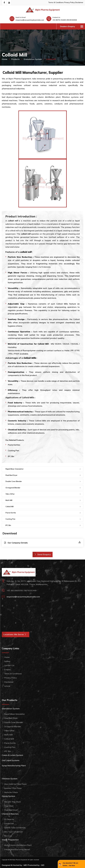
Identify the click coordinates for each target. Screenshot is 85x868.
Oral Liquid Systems (11, 760)
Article (6, 686)
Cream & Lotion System (12, 755)
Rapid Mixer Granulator (15, 469)
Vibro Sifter (10, 494)
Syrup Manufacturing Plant (14, 766)
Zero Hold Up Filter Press (14, 784)
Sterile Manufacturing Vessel (16, 849)
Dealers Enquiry (68, 26)
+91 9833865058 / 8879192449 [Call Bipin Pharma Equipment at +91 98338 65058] (22, 590)
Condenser (8, 823)
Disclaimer (79, 2)
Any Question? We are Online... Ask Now (70, 864)
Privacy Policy (69, 2)
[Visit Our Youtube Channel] (9, 3)
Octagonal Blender (13, 488)
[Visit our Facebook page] (4, 3)
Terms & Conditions (56, 2)
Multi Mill (9, 500)
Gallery (6, 661)
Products (15, 59)
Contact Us (8, 665)
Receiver (7, 836)
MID (25, 865)
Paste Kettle (11, 513)
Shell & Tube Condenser (14, 828)
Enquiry (6, 669)
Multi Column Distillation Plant (17, 845)
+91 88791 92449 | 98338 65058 (65, 20)
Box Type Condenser (12, 832)
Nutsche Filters (10, 792)
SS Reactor (8, 819)
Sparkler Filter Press (12, 788)
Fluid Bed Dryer (11, 475)
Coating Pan (13, 451)
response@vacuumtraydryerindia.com (30, 20)
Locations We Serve (16, 634)
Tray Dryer (8, 806)
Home (5, 59)
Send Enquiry (43, 554)
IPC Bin (11, 456)
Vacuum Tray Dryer (11, 802)
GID (43, 865)
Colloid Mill (10, 507)
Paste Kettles (14, 445)
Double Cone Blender (14, 481)
